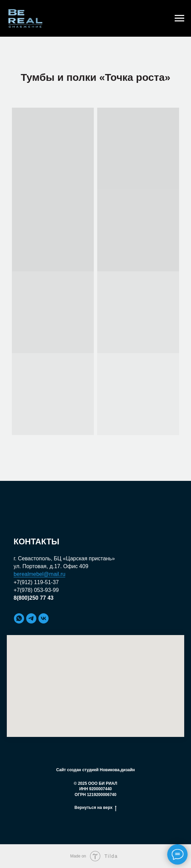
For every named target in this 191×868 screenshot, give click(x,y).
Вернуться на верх (95, 808)
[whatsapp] (19, 618)
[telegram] (31, 618)
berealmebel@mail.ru (39, 574)
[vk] (44, 618)
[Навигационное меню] (179, 18)
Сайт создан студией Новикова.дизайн (95, 770)
